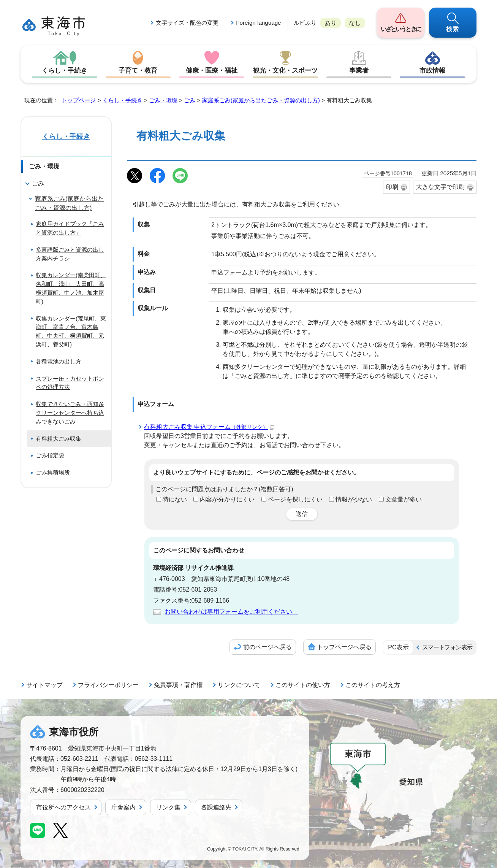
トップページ (79, 101)
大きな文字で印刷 (440, 187)
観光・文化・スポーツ (285, 71)
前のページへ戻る (267, 647)
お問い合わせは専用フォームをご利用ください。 (231, 612)
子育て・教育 (138, 71)
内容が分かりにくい (227, 500)
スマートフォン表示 (447, 648)
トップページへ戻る (344, 647)
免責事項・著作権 (178, 685)
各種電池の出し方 (59, 362)
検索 (453, 29)
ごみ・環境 (163, 101)
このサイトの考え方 (373, 685)
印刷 (392, 187)
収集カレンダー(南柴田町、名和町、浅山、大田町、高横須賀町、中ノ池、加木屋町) (71, 288)
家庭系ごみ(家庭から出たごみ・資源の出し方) (261, 101)
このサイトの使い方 (303, 685)
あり (331, 23)
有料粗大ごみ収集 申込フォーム (209, 427)
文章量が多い (404, 500)
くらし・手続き (65, 71)
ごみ (190, 101)
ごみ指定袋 (50, 456)
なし (355, 23)
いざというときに (401, 29)
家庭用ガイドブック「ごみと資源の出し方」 (70, 229)
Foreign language (258, 23)
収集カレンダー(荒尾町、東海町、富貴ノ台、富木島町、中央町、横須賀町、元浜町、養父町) (71, 332)
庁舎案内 (123, 808)
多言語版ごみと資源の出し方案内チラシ (70, 254)
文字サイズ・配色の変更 (187, 23)
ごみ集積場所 (53, 473)
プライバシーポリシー (108, 685)
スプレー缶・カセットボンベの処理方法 (70, 383)
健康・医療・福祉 (212, 71)
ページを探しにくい (295, 500)
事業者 (359, 71)
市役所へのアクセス (63, 808)
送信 (302, 514)
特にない (175, 500)
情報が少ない (354, 500)
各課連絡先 (216, 808)
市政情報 (432, 71)
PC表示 (398, 648)
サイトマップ (44, 685)
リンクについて (239, 685)
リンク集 (168, 808)
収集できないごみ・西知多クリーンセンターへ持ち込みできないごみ (70, 413)
